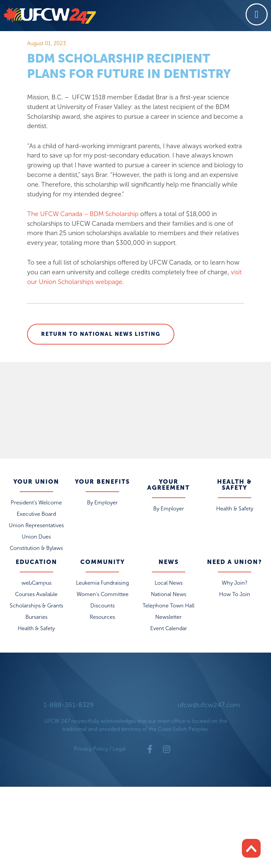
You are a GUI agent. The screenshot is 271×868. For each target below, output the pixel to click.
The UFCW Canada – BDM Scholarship (83, 214)
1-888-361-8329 (69, 705)
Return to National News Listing (101, 334)
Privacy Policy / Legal (100, 749)
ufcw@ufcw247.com (209, 705)
